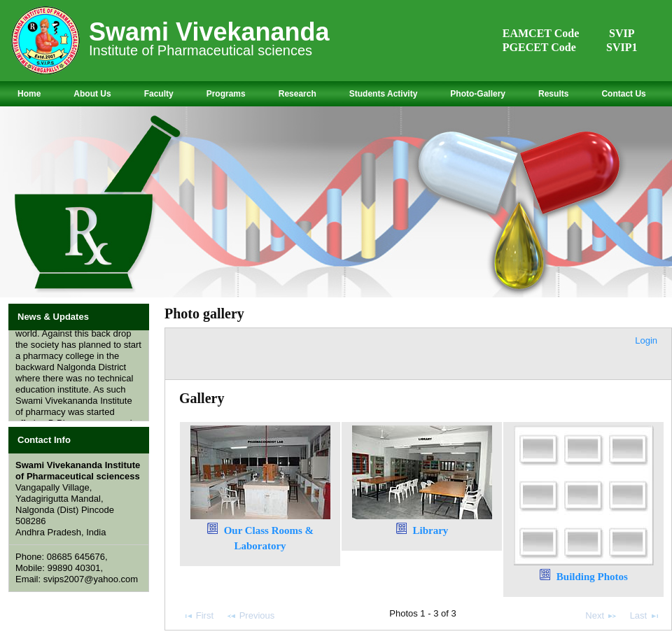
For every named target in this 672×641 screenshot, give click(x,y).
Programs (226, 94)
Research (297, 94)
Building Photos (592, 577)
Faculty (159, 94)
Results (553, 94)
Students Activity (384, 94)
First (198, 616)
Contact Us (623, 94)
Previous (250, 616)
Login (646, 340)
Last (645, 616)
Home (29, 94)
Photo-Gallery (478, 94)
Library (430, 530)
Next (601, 616)
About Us (92, 94)
